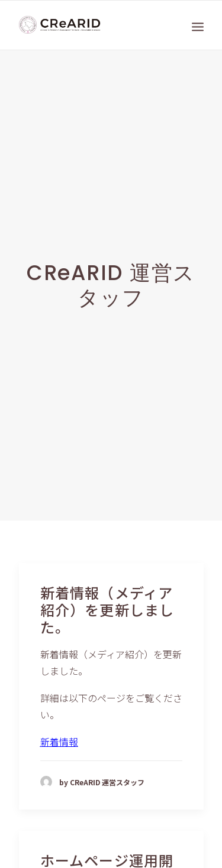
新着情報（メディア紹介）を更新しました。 (107, 599)
